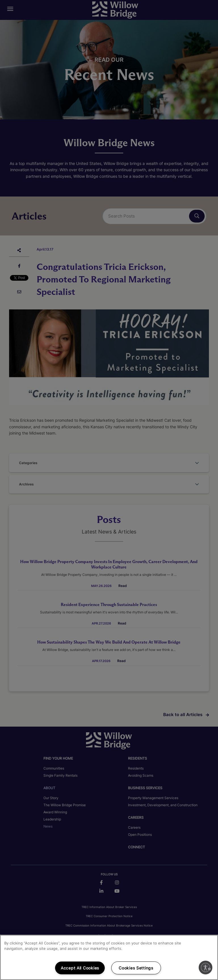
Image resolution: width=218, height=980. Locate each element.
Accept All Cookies (80, 968)
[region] (109, 957)
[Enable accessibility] (206, 967)
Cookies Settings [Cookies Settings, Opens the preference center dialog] (136, 968)
